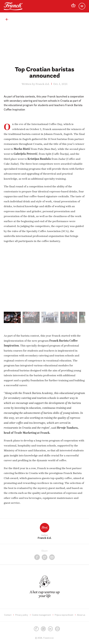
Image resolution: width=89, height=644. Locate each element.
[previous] (11, 281)
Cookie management (41, 615)
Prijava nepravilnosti (64, 615)
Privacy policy (22, 615)
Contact (8, 615)
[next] (78, 281)
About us (81, 615)
